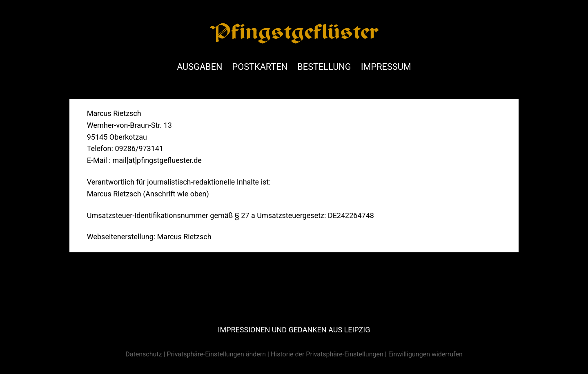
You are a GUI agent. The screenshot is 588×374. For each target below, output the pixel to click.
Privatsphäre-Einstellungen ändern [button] (216, 354)
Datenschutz (144, 354)
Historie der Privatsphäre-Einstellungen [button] (327, 354)
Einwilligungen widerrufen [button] (425, 354)
